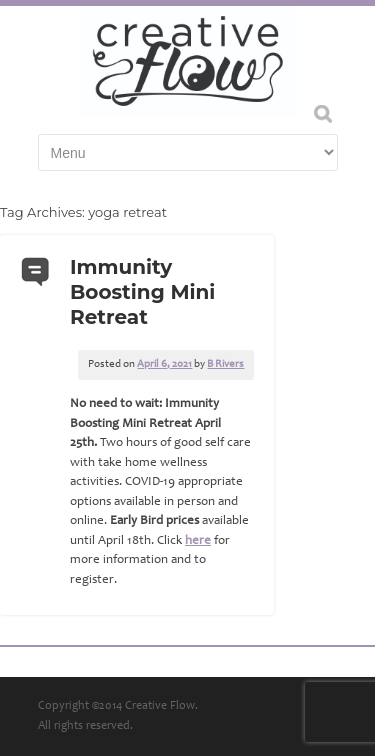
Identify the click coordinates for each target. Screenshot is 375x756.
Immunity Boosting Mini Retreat (142, 292)
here (198, 541)
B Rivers (225, 364)
